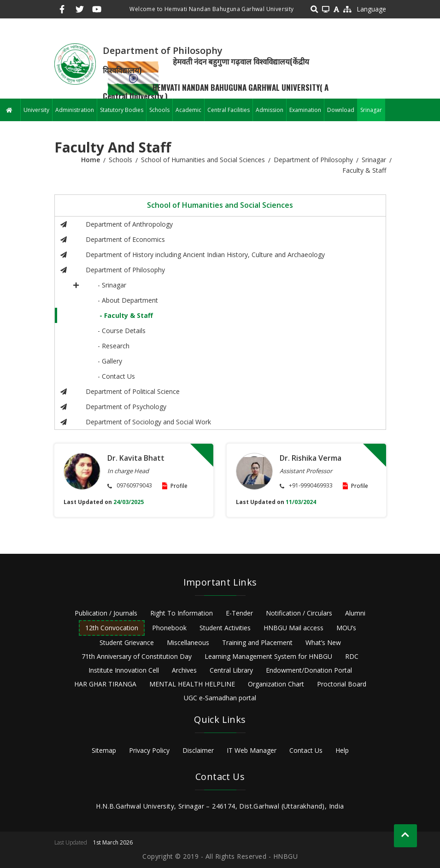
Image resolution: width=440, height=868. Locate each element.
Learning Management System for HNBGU (268, 656)
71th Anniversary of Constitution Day (137, 656)
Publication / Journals (106, 613)
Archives (184, 670)
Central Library (231, 670)
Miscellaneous (188, 642)
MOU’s (346, 628)
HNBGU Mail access (293, 628)
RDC (352, 656)
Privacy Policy (149, 750)
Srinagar (371, 110)
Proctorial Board (342, 684)
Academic (188, 110)
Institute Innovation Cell (124, 670)
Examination (305, 110)
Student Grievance (127, 642)
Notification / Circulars (299, 613)
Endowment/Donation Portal (309, 670)
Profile (179, 486)
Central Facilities (229, 110)
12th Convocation (112, 628)
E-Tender (239, 613)
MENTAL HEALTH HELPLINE (192, 684)
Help (342, 750)
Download (341, 110)
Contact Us (306, 750)
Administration (75, 110)
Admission (270, 110)
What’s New (323, 642)
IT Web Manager (252, 750)
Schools (159, 110)
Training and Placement (257, 642)
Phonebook (169, 628)
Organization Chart (276, 684)
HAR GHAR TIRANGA (105, 684)
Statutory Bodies (122, 110)
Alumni (355, 613)
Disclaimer (198, 750)
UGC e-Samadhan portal (220, 698)
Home (91, 160)
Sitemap (104, 750)
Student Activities (225, 628)
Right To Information (182, 613)
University (36, 110)
